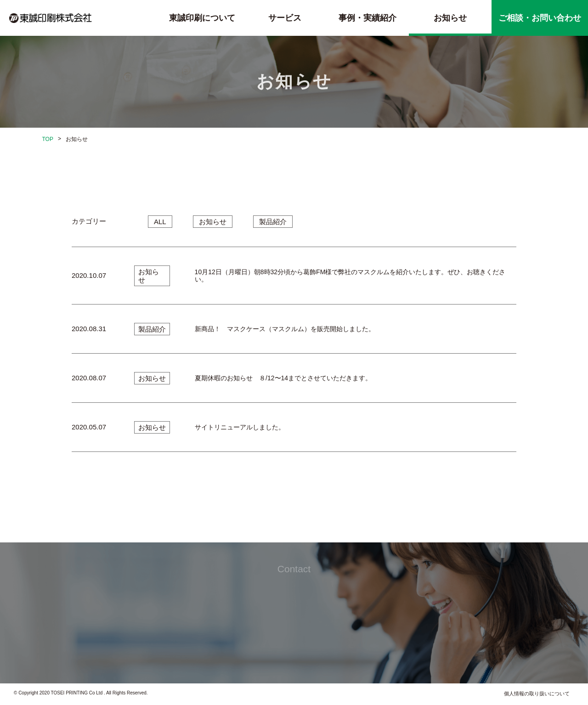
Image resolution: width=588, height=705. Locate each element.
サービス (285, 18)
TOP (48, 139)
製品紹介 (273, 222)
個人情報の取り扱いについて (537, 694)
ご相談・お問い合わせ (540, 18)
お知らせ (450, 18)
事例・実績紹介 (367, 18)
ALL (160, 222)
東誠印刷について (202, 18)
